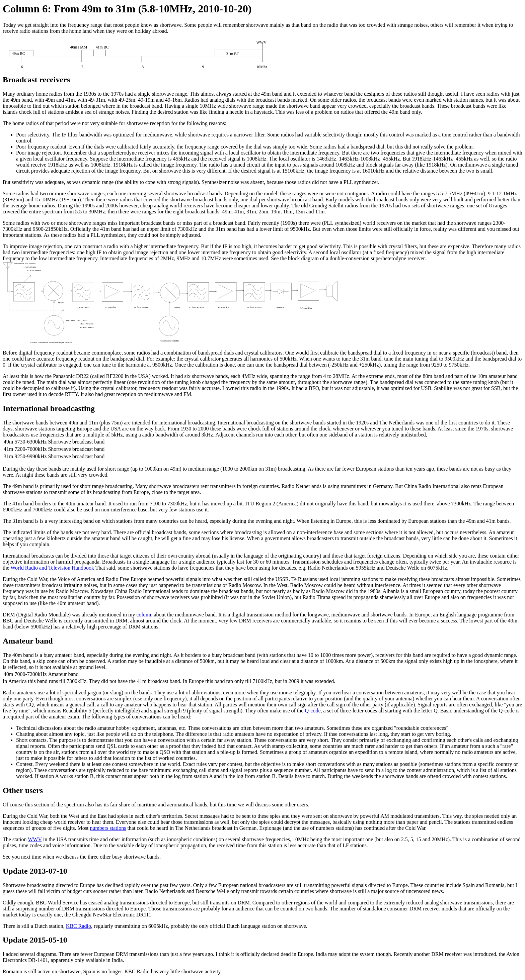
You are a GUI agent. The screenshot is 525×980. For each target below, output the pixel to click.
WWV (35, 839)
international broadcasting (187, 423)
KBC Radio (79, 926)
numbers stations (108, 828)
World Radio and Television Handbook (52, 568)
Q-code (313, 711)
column (144, 615)
